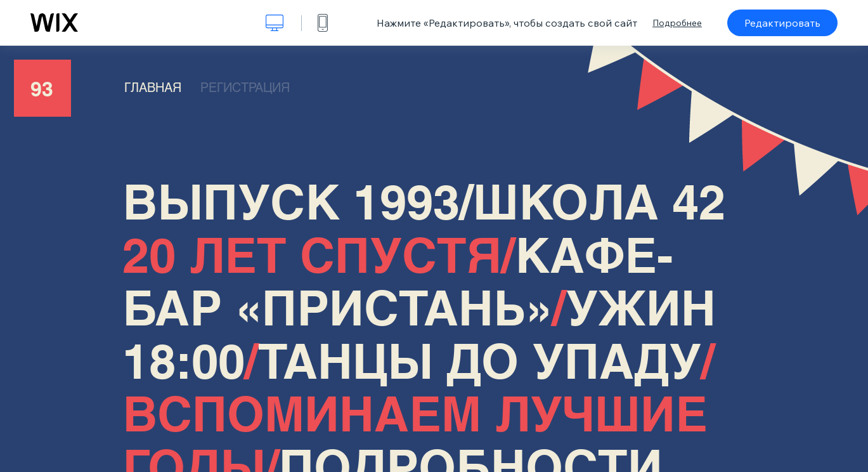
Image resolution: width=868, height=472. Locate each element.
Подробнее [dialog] (677, 23)
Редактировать (782, 23)
